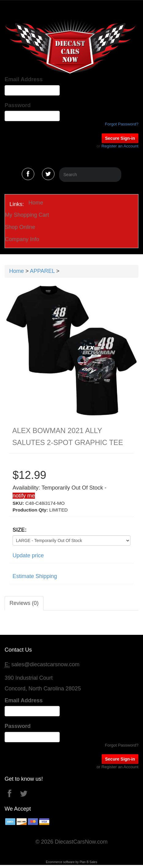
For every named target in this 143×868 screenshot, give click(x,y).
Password (18, 105)
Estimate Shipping (35, 576)
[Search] (90, 175)
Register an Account (120, 146)
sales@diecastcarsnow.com (45, 664)
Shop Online (20, 227)
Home (36, 203)
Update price (28, 555)
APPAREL (42, 271)
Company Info (22, 239)
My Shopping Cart (27, 215)
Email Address (24, 79)
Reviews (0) (24, 603)
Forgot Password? (122, 124)
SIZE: (20, 530)
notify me (24, 496)
